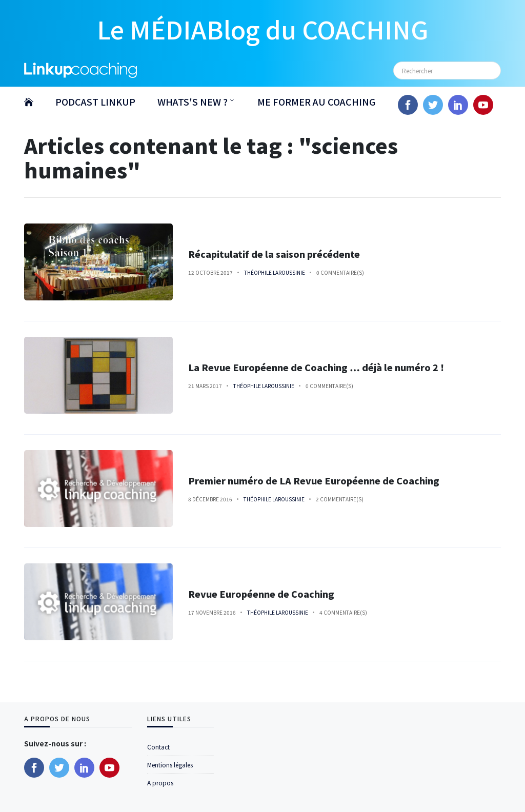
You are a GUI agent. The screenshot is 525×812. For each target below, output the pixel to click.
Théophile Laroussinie (275, 272)
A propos (160, 783)
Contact (158, 747)
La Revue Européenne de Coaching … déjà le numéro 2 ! (316, 367)
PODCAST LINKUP (95, 101)
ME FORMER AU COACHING (316, 101)
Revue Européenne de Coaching (261, 594)
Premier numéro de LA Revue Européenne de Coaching (314, 481)
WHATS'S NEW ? (193, 101)
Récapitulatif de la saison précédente (274, 254)
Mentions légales (170, 765)
